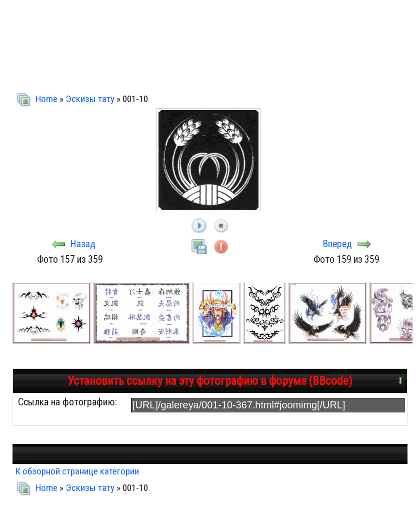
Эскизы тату (90, 99)
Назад (83, 244)
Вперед (337, 244)
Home (46, 99)
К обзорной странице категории (77, 471)
